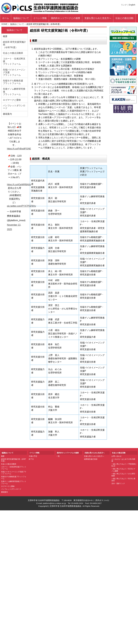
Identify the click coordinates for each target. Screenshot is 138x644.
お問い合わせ (116, 456)
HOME (4, 24)
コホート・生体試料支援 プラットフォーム (14, 61)
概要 (5, 36)
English (132, 5)
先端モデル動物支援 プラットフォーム (13, 82)
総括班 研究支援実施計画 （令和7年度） (14, 45)
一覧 (58, 456)
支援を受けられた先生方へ (94, 456)
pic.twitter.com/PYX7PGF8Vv (21, 206)
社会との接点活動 (124, 18)
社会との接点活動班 (13, 53)
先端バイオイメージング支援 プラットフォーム (14, 72)
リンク (124, 5)
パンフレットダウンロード (14, 107)
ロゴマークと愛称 (12, 100)
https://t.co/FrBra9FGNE (19, 149)
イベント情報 (40, 18)
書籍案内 (7, 114)
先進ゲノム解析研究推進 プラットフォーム (14, 92)
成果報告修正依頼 (91, 459)
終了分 (31, 459)
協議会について (21, 18)
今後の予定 (33, 456)
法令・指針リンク (118, 483)
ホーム (6, 18)
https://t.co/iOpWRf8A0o (19, 185)
